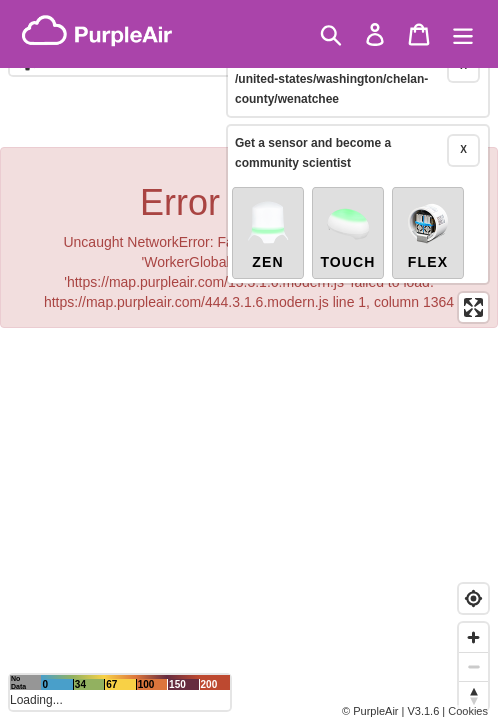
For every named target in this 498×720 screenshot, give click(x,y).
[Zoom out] (473, 666)
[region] (249, 360)
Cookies (468, 711)
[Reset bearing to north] (473, 695)
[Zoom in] (473, 637)
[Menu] (463, 34)
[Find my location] (473, 598)
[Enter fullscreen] (473, 275)
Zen (268, 202)
